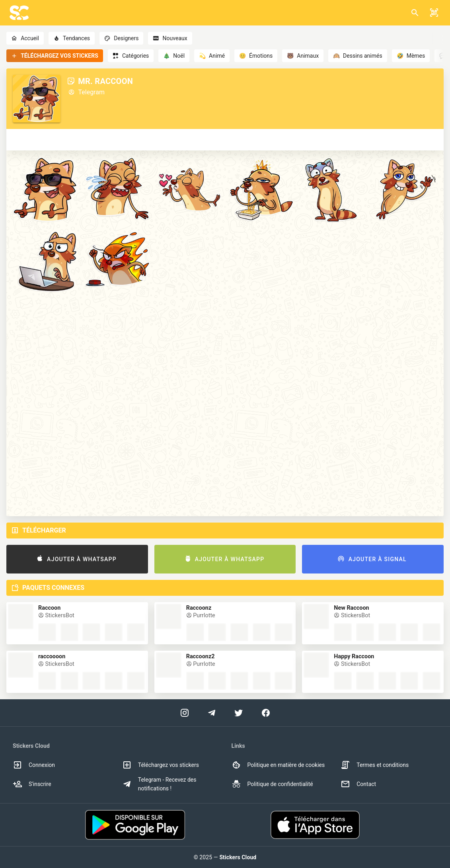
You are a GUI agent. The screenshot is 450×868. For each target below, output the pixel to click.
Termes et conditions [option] (375, 765)
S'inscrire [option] (32, 784)
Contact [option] (358, 784)
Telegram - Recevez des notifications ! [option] (159, 784)
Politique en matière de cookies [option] (278, 765)
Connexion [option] (34, 765)
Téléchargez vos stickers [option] (161, 765)
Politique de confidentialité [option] (272, 784)
